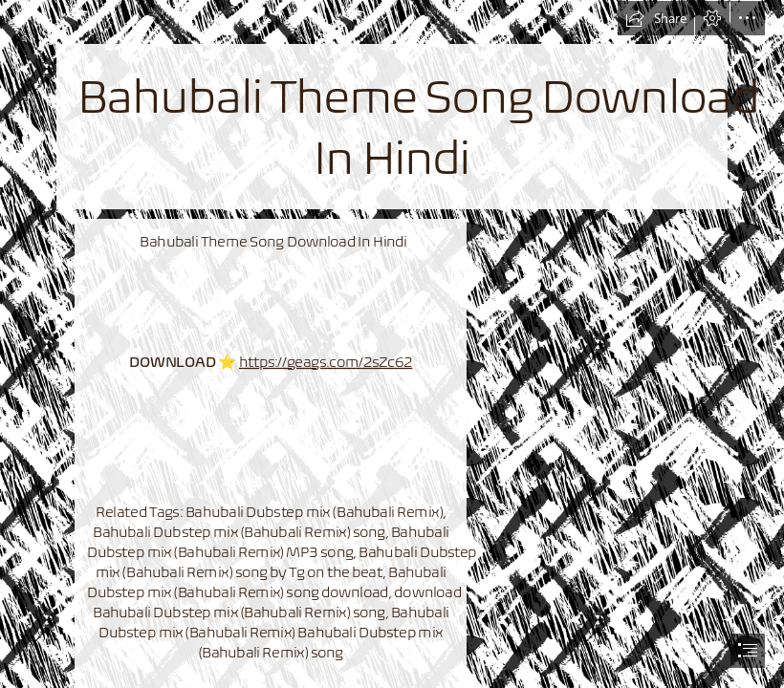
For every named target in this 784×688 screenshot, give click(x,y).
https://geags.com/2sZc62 (326, 361)
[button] (656, 18)
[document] (392, 344)
